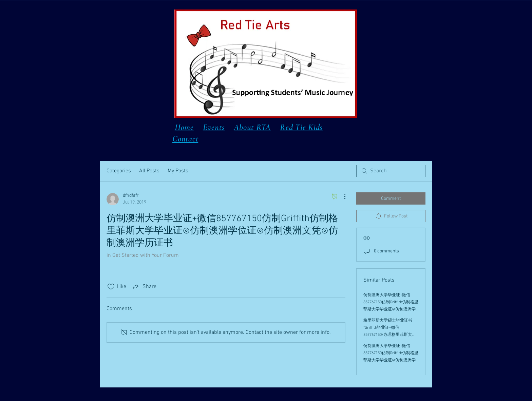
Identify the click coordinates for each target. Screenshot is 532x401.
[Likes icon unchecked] (111, 287)
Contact (185, 139)
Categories (119, 171)
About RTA (252, 127)
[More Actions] (341, 196)
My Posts (178, 171)
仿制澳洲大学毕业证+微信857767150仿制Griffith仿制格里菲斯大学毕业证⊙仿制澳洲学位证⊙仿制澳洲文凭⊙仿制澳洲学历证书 (391, 309)
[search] (391, 171)
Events (214, 127)
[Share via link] (144, 287)
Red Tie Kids (301, 127)
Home (184, 127)
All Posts (149, 171)
